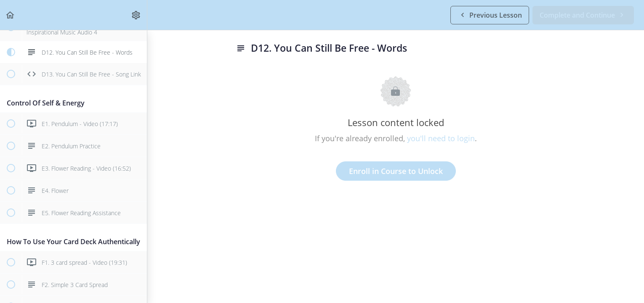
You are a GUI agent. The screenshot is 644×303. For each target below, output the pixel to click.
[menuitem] (136, 15)
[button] (11, 15)
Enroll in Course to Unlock (396, 171)
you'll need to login (441, 138)
